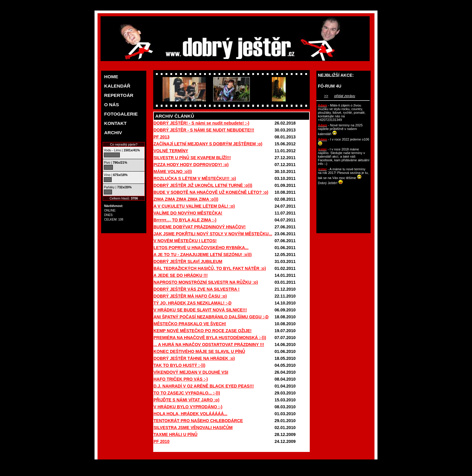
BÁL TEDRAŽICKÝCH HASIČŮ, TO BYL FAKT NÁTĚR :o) (210, 268)
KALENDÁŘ (117, 86)
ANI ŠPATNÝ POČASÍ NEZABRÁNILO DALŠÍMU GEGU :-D (211, 317)
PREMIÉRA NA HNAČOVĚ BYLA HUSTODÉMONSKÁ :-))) (210, 338)
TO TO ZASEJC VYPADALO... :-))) (187, 393)
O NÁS (112, 105)
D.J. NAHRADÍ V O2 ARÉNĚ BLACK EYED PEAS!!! (204, 386)
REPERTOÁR (119, 95)
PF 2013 (161, 137)
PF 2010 (161, 441)
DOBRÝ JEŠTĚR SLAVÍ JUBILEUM (188, 261)
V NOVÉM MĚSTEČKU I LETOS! (185, 241)
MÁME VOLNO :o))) (173, 172)
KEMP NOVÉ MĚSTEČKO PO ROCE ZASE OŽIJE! (203, 331)
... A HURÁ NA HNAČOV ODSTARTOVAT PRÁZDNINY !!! (209, 345)
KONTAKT (115, 123)
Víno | (116, 175)
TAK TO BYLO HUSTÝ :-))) (179, 365)
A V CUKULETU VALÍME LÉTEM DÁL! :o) (194, 206)
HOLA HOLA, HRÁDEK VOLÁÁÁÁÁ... (190, 414)
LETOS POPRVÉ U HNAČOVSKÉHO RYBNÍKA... (201, 248)
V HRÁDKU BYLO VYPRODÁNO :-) (188, 407)
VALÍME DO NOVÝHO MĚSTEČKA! (188, 213)
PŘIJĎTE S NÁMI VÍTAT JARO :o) (186, 400)
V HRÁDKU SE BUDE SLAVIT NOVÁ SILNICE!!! (200, 310)
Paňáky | (118, 187)
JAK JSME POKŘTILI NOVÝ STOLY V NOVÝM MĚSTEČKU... (213, 234)
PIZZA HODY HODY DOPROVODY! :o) (191, 165)
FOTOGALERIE (121, 114)
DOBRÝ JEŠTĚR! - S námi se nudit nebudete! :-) (201, 123)
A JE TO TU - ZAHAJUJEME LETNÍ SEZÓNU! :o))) (203, 255)
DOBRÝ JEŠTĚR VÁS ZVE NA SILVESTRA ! (197, 289)
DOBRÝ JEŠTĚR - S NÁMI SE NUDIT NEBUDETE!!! (204, 130)
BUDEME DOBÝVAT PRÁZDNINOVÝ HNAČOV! (200, 227)
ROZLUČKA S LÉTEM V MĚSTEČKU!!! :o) (195, 178)
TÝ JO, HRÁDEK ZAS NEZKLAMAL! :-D (193, 303)
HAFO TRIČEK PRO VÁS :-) (181, 379)
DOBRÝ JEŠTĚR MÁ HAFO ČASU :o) (190, 296)
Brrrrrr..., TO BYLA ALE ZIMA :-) (185, 220)
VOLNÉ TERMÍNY (171, 151)
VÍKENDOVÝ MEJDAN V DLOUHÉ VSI (191, 372)
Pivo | (115, 162)
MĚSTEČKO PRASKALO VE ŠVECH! (190, 324)
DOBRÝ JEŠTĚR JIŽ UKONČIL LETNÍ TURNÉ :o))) (203, 185)
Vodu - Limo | (122, 150)
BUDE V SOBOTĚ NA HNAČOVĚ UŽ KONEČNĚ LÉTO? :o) (211, 192)
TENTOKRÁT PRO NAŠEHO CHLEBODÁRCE (198, 421)
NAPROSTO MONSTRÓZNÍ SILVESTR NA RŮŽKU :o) (206, 282)
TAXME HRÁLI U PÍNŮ (175, 434)
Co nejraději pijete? (124, 144)
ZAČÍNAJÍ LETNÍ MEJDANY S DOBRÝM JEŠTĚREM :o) (208, 144)
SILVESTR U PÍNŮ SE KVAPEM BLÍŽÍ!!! (192, 158)
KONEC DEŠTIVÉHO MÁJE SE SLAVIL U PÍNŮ (199, 351)
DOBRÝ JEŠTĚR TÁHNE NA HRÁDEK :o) (194, 358)
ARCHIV (113, 133)
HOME (111, 77)
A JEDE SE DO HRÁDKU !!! (181, 275)
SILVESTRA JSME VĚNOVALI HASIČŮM (193, 428)
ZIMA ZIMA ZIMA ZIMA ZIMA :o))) (186, 199)
